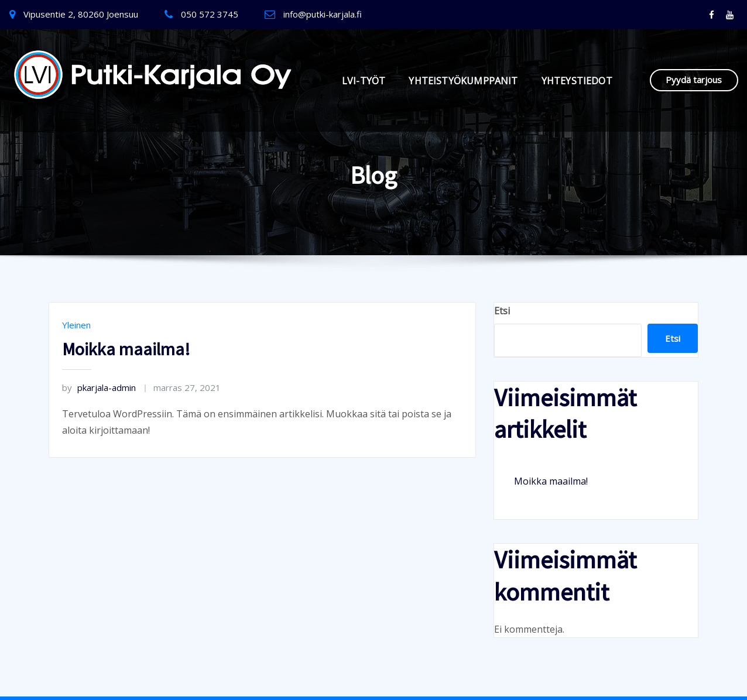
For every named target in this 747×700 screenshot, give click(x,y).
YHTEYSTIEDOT (577, 81)
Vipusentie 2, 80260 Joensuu (81, 14)
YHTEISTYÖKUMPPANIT (463, 81)
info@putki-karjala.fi (323, 14)
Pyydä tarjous (694, 80)
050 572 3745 (210, 14)
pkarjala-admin (99, 387)
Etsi (502, 311)
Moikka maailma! (126, 349)
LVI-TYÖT (364, 81)
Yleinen (76, 325)
